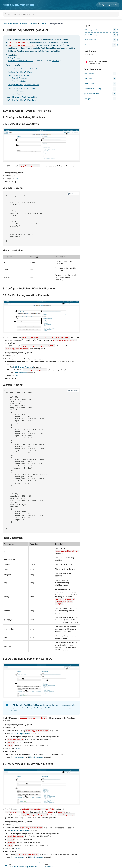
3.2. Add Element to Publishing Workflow (28, 648)
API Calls (43, 24)
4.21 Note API (50, 855)
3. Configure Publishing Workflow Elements (29, 286)
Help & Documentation (18, 5)
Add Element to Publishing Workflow (23, 97)
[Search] (61, 14)
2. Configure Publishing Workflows (24, 117)
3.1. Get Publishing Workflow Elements (26, 292)
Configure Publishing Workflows (20, 72)
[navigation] (101, 30)
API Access (34, 24)
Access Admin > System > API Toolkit (22, 69)
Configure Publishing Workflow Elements (23, 85)
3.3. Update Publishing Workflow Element (28, 753)
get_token (55, 61)
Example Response (19, 78)
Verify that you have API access (21, 61)
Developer (24, 24)
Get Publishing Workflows (19, 75)
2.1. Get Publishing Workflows (21, 124)
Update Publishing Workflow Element (24, 100)
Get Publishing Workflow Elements (23, 88)
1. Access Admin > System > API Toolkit (27, 111)
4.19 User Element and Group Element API (23, 855)
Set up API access (15, 58)
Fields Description (19, 81)
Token (17, 179)
